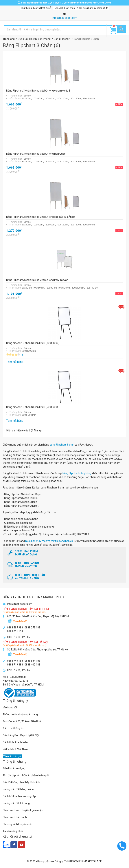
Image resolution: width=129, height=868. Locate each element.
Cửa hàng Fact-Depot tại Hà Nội (21, 735)
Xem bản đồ (20, 621)
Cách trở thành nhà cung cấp (19, 796)
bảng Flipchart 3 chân (62, 445)
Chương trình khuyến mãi (17, 824)
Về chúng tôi (10, 707)
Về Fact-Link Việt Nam (15, 749)
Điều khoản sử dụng (14, 768)
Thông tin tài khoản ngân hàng (20, 714)
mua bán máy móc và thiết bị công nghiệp (49, 541)
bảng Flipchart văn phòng (77, 473)
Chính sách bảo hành (15, 817)
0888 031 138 (15, 631)
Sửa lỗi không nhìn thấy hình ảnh (21, 782)
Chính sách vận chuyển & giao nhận (23, 810)
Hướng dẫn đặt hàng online (18, 789)
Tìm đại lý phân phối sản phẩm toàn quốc (26, 775)
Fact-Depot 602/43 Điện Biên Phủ (22, 721)
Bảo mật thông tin (13, 728)
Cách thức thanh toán (15, 742)
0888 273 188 (32, 628)
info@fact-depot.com (65, 18)
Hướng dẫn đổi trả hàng (16, 803)
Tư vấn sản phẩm (13, 831)
